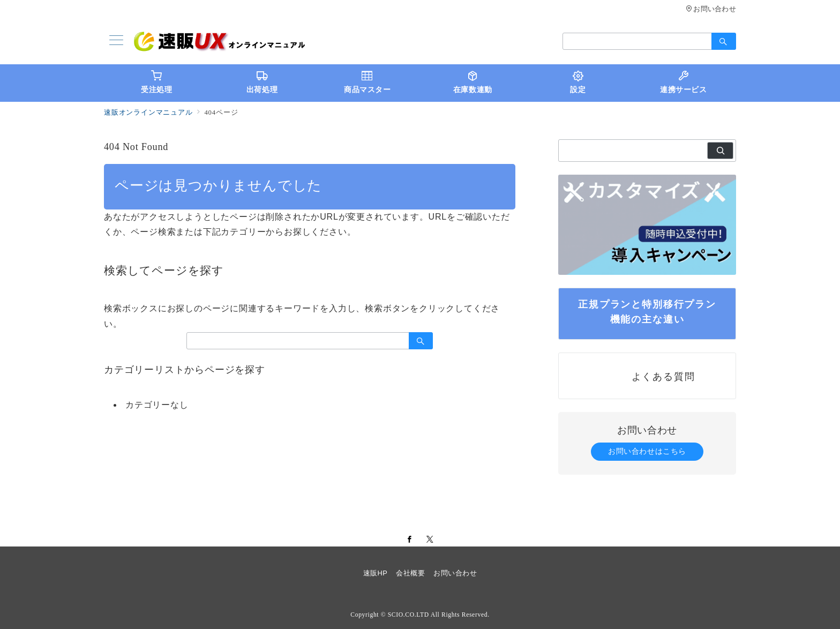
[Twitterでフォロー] (430, 540)
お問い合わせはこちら (647, 451)
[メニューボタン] (116, 41)
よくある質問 (663, 376)
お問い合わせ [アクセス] (711, 9)
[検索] (720, 151)
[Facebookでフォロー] (410, 540)
